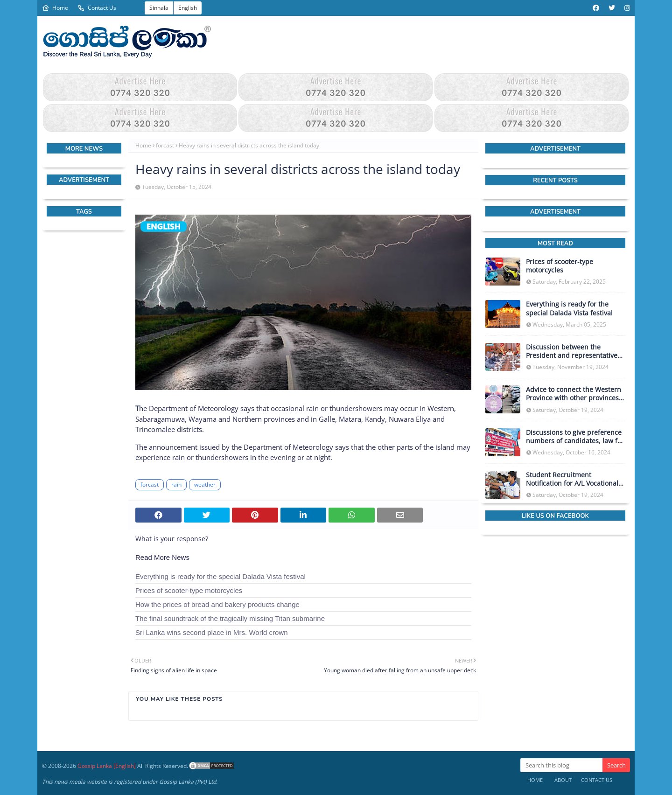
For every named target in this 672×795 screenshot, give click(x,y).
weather (205, 485)
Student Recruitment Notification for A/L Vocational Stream (572, 479)
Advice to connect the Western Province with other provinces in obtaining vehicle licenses (574, 394)
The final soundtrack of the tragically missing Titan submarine (230, 618)
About (563, 780)
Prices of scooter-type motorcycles (189, 590)
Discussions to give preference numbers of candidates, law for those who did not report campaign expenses (575, 437)
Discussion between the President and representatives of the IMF (573, 351)
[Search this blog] (561, 765)
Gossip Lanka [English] (107, 766)
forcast (165, 145)
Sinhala (159, 8)
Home (55, 8)
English (188, 8)
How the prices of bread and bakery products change (217, 604)
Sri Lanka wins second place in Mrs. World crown (212, 632)
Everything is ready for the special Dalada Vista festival (220, 576)
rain (176, 485)
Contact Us (97, 8)
